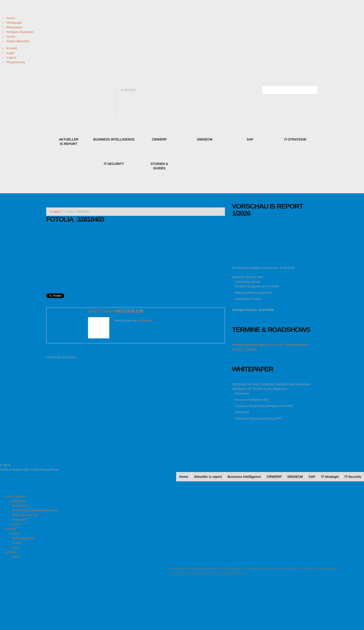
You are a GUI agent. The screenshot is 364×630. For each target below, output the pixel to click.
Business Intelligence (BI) (252, 400)
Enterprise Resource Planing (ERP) (258, 418)
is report (55, 212)
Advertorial (242, 393)
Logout (12, 57)
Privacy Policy (49, 470)
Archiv (11, 37)
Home (11, 18)
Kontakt (12, 48)
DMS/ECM (242, 412)
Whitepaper (15, 23)
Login (11, 53)
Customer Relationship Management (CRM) (264, 406)
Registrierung (16, 62)
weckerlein (129, 311)
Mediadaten (15, 27)
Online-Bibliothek (18, 41)
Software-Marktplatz (20, 32)
